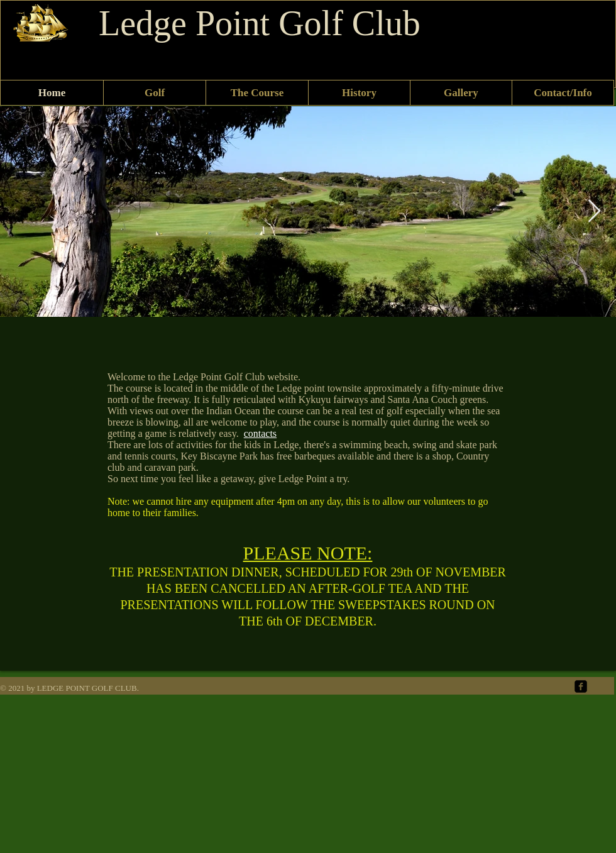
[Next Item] (594, 212)
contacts (260, 433)
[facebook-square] (581, 686)
